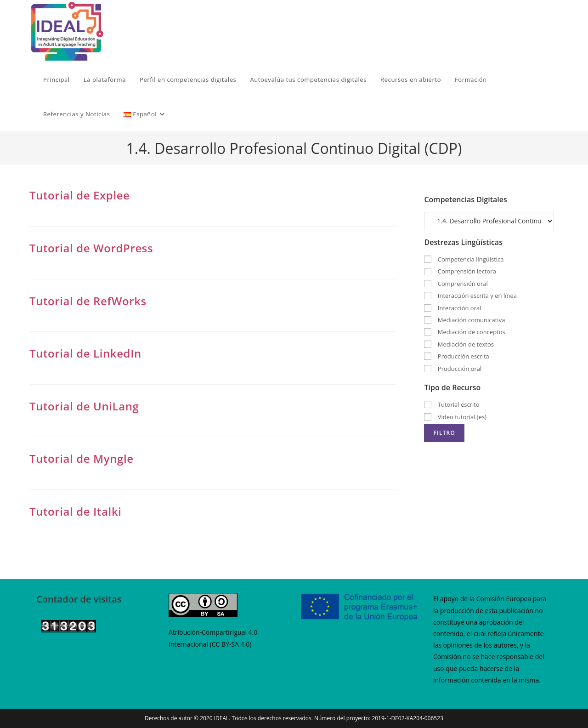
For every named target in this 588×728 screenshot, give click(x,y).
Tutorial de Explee (80, 195)
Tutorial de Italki (76, 511)
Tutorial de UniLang (84, 406)
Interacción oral (452, 308)
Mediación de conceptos (464, 332)
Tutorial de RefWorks (88, 301)
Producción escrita (456, 356)
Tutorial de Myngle (82, 458)
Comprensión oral (456, 284)
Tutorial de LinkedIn (85, 353)
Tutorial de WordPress (91, 248)
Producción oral (453, 369)
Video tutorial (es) (455, 417)
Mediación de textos (459, 344)
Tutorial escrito (452, 404)
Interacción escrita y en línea (470, 296)
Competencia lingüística (464, 259)
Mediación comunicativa (464, 320)
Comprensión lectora (460, 271)
